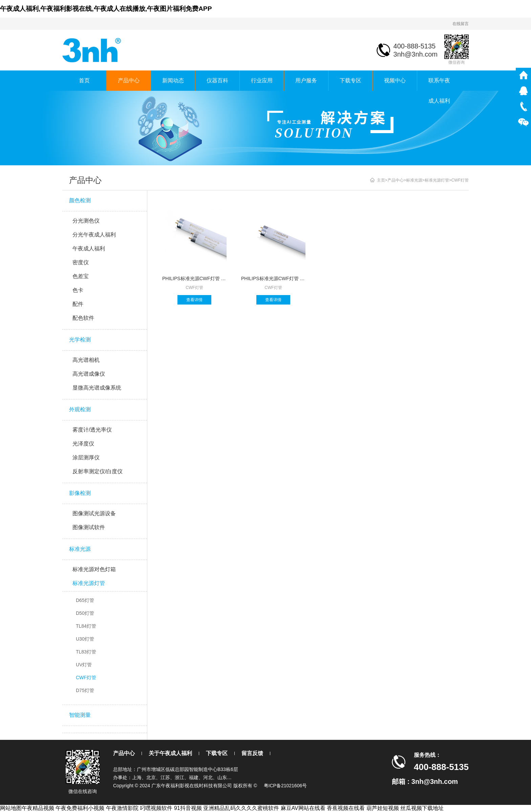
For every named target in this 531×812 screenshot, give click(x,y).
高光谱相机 (86, 360)
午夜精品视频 (38, 808)
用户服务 (306, 80)
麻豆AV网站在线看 (303, 808)
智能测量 (80, 715)
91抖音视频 (188, 808)
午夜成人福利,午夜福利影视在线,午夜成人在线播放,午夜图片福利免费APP (106, 9)
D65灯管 (85, 600)
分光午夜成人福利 (94, 235)
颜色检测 (80, 200)
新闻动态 (173, 80)
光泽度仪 (83, 444)
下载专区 (351, 80)
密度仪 (81, 262)
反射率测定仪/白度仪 (98, 471)
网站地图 (11, 808)
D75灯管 (85, 690)
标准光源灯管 (89, 583)
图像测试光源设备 (94, 513)
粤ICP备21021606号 (285, 786)
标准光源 (80, 549)
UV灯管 (84, 665)
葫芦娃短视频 (383, 808)
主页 (381, 180)
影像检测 (80, 493)
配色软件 (83, 318)
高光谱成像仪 (89, 374)
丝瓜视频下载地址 (422, 808)
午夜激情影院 (122, 808)
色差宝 (81, 276)
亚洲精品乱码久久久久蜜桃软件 (241, 808)
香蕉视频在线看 (346, 808)
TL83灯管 (86, 652)
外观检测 (80, 409)
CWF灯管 (86, 678)
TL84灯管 (86, 626)
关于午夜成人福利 (170, 753)
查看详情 (194, 300)
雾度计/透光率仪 (92, 430)
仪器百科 (217, 80)
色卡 (78, 290)
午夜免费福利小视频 (80, 808)
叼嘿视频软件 (156, 808)
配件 (78, 304)
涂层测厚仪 (86, 457)
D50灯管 (85, 613)
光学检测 (80, 340)
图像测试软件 (89, 527)
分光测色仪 (86, 221)
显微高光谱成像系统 (97, 388)
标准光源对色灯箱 (94, 569)
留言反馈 (252, 753)
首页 (84, 80)
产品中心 (129, 80)
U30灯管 (85, 639)
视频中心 (395, 80)
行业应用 (262, 80)
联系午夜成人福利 (439, 84)
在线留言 (461, 24)
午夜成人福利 (89, 248)
